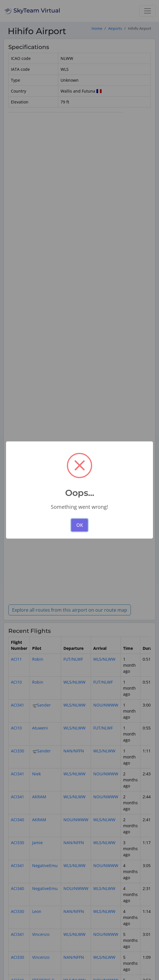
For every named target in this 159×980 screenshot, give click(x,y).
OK (80, 525)
